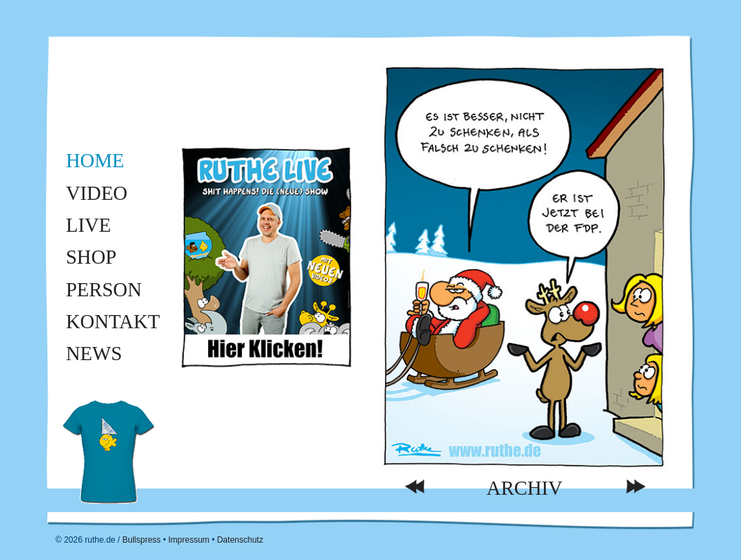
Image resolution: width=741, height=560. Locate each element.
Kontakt (113, 322)
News (94, 354)
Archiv (524, 488)
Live (88, 225)
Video (97, 193)
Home (95, 161)
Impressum (188, 540)
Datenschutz (240, 540)
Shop (91, 257)
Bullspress (141, 540)
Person (104, 290)
